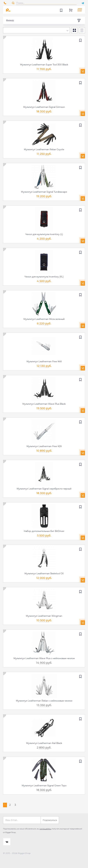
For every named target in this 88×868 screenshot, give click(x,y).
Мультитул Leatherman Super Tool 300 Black (44, 65)
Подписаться (50, 820)
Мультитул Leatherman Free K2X (44, 446)
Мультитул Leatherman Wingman (44, 616)
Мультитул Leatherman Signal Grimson (44, 107)
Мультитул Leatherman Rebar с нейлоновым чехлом (44, 701)
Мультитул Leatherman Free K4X (44, 362)
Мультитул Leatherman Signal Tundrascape (44, 192)
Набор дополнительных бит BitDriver (44, 531)
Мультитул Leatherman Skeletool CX (44, 574)
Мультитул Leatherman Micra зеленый (44, 319)
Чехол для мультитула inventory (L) (44, 234)
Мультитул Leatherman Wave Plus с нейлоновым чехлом (44, 658)
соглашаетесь (45, 829)
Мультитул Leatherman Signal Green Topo (44, 786)
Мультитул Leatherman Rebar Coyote (44, 149)
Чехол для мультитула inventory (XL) (44, 277)
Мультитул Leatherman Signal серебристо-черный (44, 489)
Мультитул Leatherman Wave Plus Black (44, 404)
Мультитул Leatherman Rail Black (44, 743)
